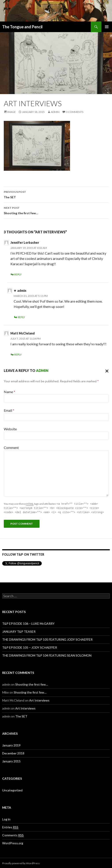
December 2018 (13, 753)
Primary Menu (107, 27)
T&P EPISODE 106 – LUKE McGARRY (28, 623)
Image (11, 112)
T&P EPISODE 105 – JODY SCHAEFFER (30, 647)
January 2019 (11, 745)
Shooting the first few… (56, 210)
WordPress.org (13, 842)
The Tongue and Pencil (22, 27)
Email (9, 410)
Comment (11, 448)
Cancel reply (106, 371)
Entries (10, 827)
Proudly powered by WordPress (21, 863)
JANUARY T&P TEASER (19, 631)
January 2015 (11, 761)
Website (10, 429)
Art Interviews (39, 700)
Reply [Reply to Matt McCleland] (18, 355)
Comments (13, 835)
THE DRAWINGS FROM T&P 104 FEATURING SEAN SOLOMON (47, 655)
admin (55, 112)
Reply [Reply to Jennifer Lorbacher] (18, 274)
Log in (6, 819)
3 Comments (75, 112)
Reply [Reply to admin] (21, 317)
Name (9, 392)
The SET (56, 194)
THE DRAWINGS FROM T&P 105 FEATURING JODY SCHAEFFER (47, 639)
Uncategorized (12, 790)
